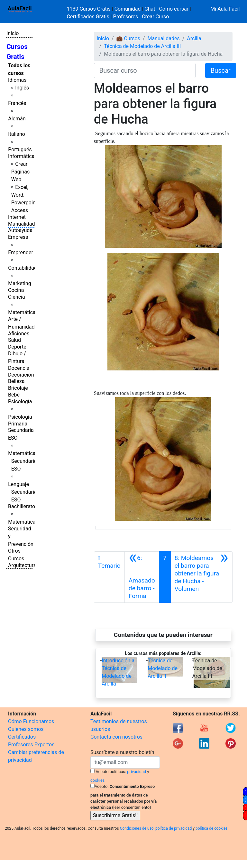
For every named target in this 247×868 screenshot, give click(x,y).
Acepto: (101, 786)
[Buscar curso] (145, 70)
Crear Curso (155, 17)
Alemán (17, 119)
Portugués (20, 149)
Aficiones (19, 334)
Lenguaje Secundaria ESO (22, 492)
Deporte (17, 347)
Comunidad (128, 9)
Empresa (18, 237)
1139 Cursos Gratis (89, 9)
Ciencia (17, 297)
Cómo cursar (174, 9)
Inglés (22, 88)
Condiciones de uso (137, 828)
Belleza (16, 381)
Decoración (21, 375)
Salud (14, 340)
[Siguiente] (201, 577)
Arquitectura (22, 565)
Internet (17, 217)
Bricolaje (18, 388)
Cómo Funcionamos (31, 721)
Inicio (13, 33)
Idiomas (17, 80)
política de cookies (212, 828)
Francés (17, 103)
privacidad (137, 772)
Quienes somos (26, 729)
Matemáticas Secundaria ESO (23, 461)
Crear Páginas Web (20, 172)
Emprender (21, 252)
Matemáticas (23, 312)
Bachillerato (22, 506)
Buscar (221, 70)
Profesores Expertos (31, 745)
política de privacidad (174, 828)
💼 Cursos (128, 38)
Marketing (19, 283)
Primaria (18, 424)
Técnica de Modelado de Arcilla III (142, 46)
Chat (150, 9)
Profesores (126, 17)
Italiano (17, 134)
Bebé (14, 395)
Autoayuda (20, 230)
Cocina (16, 290)
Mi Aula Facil (225, 9)
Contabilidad (23, 268)
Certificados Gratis (88, 17)
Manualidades (24, 224)
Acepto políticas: (111, 772)
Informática (21, 156)
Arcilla (194, 38)
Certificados (22, 737)
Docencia (19, 368)
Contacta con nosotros (116, 737)
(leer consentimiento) (131, 807)
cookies (97, 780)
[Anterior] (142, 577)
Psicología (20, 401)
